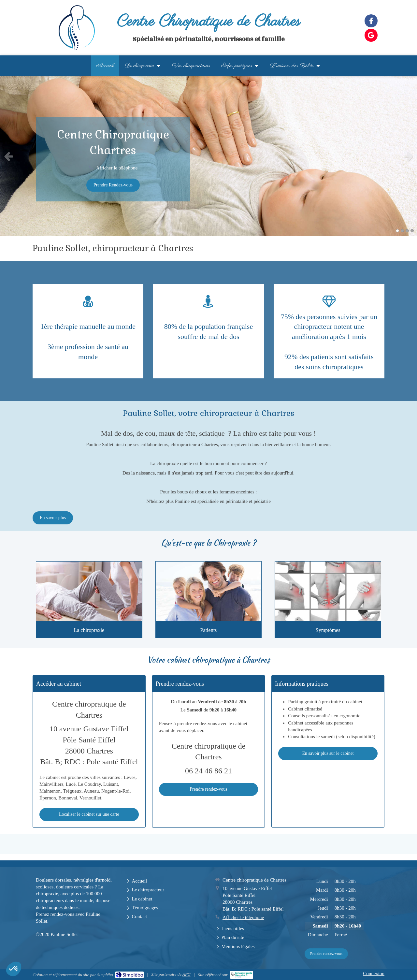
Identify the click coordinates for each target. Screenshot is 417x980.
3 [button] (407, 231)
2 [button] (402, 231)
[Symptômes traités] (328, 591)
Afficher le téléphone (117, 168)
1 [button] (397, 231)
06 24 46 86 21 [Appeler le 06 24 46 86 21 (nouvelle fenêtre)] (208, 771)
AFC (187, 974)
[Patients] (209, 591)
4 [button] (412, 231)
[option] (208, 156)
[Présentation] (89, 591)
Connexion (374, 973)
